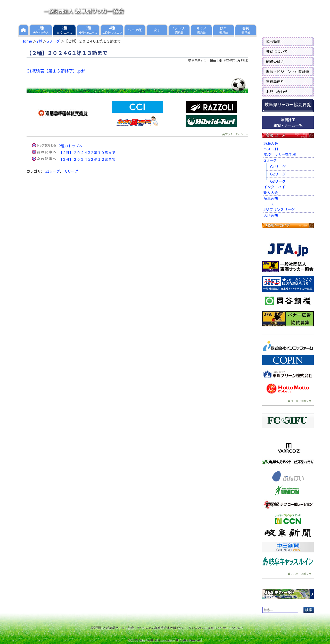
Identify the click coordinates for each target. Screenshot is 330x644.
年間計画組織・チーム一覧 (288, 122)
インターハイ (274, 187)
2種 (39, 41)
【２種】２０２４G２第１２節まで (87, 159)
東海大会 (271, 143)
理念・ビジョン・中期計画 (288, 71)
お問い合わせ (277, 92)
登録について (277, 51)
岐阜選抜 (271, 198)
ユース (269, 204)
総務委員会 (275, 61)
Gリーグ (53, 41)
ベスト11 (271, 149)
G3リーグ (278, 181)
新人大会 (271, 192)
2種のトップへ (71, 146)
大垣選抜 (271, 215)
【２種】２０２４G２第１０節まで (87, 152)
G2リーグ (278, 174)
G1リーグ (52, 171)
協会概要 (273, 41)
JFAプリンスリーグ (279, 210)
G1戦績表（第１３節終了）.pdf (56, 71)
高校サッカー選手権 (280, 155)
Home (27, 41)
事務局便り (275, 82)
